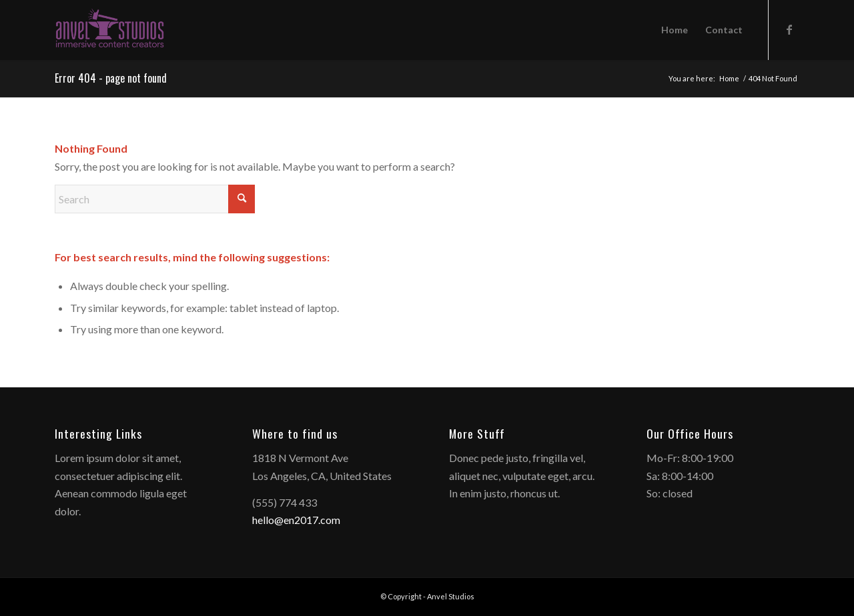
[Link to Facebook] (789, 29)
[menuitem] (675, 30)
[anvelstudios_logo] (110, 30)
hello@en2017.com (296, 520)
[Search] (155, 199)
